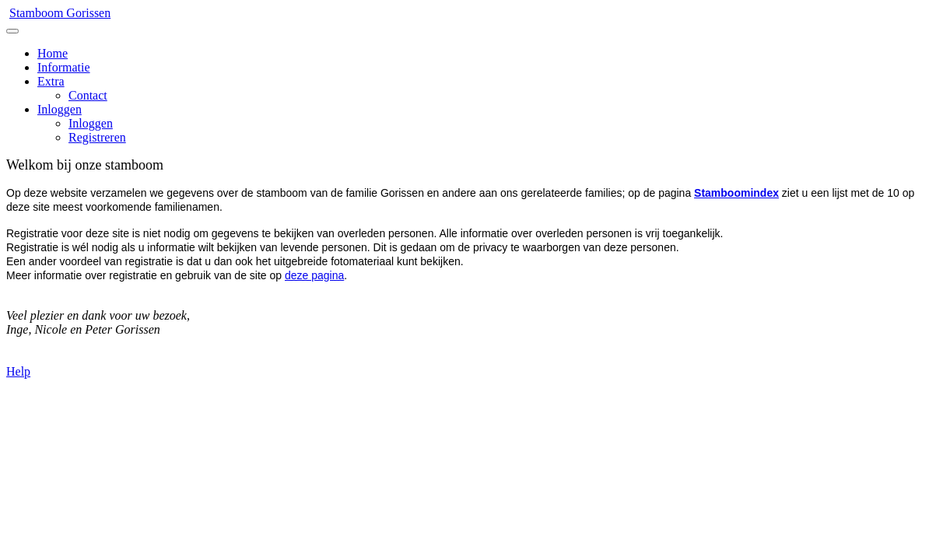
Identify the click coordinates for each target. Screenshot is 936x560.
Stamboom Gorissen (60, 13)
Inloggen (60, 109)
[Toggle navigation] (12, 31)
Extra (51, 81)
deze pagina (314, 275)
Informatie (64, 67)
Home (53, 53)
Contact (88, 95)
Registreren (97, 137)
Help (18, 371)
